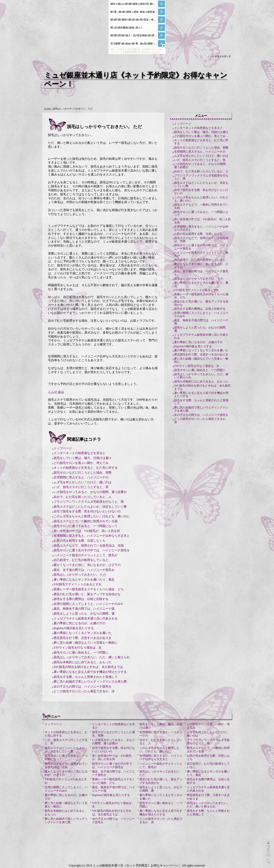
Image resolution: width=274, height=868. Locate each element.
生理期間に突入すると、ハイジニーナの (81, 477)
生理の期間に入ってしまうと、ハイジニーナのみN (88, 604)
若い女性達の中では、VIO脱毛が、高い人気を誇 (87, 531)
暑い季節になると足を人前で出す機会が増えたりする (90, 672)
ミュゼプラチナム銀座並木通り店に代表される (86, 618)
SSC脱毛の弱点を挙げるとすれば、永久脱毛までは (88, 667)
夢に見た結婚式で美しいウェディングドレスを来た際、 (92, 682)
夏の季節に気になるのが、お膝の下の (80, 623)
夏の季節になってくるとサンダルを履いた (83, 633)
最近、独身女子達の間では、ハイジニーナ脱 (84, 609)
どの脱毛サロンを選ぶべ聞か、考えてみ (81, 463)
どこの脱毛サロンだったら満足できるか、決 (84, 691)
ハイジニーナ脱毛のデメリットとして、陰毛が (86, 555)
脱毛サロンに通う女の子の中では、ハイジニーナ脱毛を (92, 550)
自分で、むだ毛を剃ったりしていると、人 (83, 497)
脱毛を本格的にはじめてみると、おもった (83, 662)
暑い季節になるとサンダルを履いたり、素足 (84, 580)
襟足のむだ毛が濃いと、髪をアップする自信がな (87, 594)
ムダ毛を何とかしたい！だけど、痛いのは (83, 482)
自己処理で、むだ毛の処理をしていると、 (83, 560)
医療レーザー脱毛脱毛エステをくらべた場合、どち (89, 589)
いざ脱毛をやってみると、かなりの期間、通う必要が (90, 492)
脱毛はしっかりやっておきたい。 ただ (80, 575)
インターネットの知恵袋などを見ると (80, 453)
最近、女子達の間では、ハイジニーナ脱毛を (84, 570)
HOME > (49, 109)
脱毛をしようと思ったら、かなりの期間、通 (84, 614)
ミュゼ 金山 (56, 392)
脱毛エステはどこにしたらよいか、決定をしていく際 (90, 507)
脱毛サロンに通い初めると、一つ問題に (81, 652)
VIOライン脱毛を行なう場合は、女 (78, 648)
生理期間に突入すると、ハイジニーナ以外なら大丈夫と (92, 536)
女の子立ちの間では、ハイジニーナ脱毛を (83, 686)
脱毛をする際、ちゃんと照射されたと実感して (86, 677)
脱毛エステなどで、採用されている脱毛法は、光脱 (89, 546)
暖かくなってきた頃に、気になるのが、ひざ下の (87, 565)
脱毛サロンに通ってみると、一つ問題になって (86, 526)
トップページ (63, 448)
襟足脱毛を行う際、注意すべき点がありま (83, 638)
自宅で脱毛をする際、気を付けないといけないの (87, 511)
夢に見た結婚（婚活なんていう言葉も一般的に (86, 643)
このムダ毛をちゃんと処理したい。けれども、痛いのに (92, 516)
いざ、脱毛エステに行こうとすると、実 (81, 487)
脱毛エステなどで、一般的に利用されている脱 (86, 521)
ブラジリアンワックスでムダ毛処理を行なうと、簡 (89, 502)
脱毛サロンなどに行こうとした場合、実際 (83, 473)
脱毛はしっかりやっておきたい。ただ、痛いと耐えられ (92, 657)
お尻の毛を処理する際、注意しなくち (80, 541)
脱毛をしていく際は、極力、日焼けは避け (83, 458)
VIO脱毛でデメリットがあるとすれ (78, 584)
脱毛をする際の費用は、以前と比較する (81, 599)
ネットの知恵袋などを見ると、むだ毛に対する (86, 468)
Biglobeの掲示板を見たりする (74, 628)
